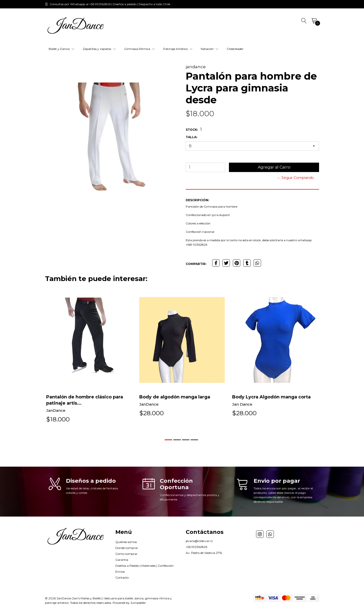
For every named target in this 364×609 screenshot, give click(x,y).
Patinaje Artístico (178, 49)
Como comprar (126, 554)
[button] (168, 440)
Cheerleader (235, 49)
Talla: (191, 137)
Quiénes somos (126, 542)
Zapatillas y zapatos (99, 49)
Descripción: (197, 200)
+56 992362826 (196, 547)
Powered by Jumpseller (129, 603)
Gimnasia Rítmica (140, 49)
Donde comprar (127, 548)
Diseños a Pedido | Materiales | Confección (144, 566)
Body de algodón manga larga (175, 397)
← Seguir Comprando (295, 178)
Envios (120, 572)
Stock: (192, 130)
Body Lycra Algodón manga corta (271, 397)
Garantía (122, 560)
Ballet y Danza (61, 49)
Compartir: (196, 264)
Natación (210, 49)
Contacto (122, 577)
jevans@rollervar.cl (199, 541)
